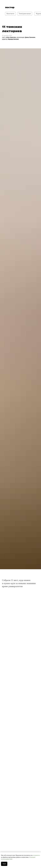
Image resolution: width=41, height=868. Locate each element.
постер (10, 7)
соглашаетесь (36, 855)
